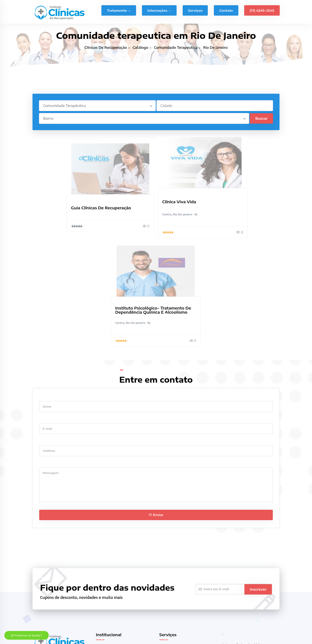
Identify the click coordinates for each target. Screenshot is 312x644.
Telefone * (47, 333)
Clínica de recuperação (73, 619)
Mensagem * (49, 355)
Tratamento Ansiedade (242, 568)
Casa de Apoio (171, 540)
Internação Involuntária (242, 536)
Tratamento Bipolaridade (243, 575)
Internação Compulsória (179, 573)
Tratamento (119, 10)
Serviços (195, 10)
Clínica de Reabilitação (178, 553)
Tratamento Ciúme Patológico (247, 588)
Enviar (156, 406)
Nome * (45, 288)
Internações (159, 10)
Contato (226, 10)
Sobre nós (104, 540)
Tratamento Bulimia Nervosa (246, 582)
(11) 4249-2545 (262, 10)
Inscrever (258, 481)
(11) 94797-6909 (47, 558)
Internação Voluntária (241, 543)
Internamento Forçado (241, 550)
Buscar (261, 118)
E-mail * (46, 311)
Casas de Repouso (174, 546)
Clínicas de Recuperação (179, 560)
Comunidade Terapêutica (180, 567)
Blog (100, 546)
